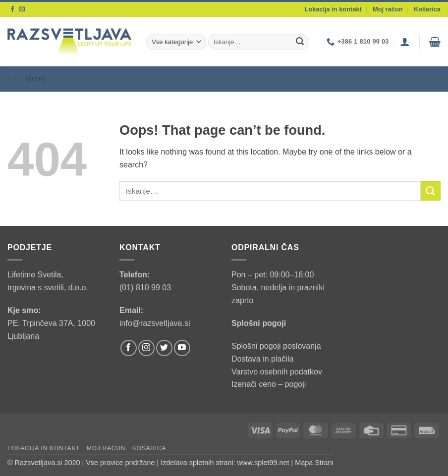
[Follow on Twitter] (164, 348)
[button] (405, 42)
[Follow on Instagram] (146, 348)
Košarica (427, 9)
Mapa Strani (314, 463)
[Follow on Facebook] (12, 9)
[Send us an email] (22, 9)
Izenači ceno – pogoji (269, 384)
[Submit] (300, 42)
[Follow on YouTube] (182, 348)
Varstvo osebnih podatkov (277, 372)
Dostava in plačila (262, 359)
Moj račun (388, 9)
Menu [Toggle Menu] (27, 79)
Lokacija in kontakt (333, 9)
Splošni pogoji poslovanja (276, 346)
